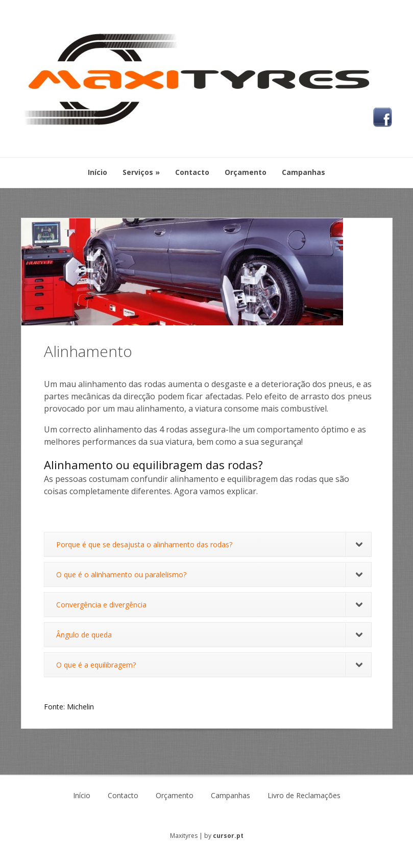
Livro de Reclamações (304, 796)
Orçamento (175, 796)
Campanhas (230, 796)
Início (82, 796)
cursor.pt (228, 836)
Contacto (123, 796)
